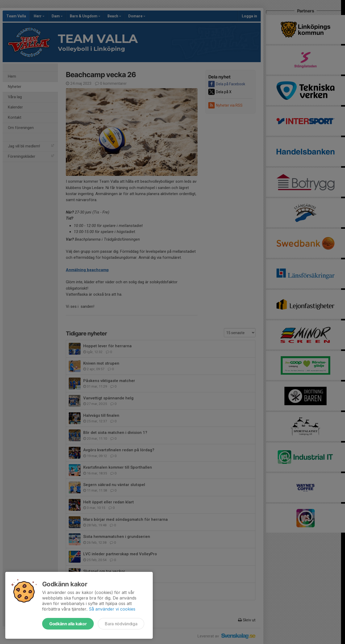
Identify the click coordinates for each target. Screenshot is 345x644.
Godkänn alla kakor (68, 624)
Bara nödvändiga (121, 624)
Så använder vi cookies (112, 609)
